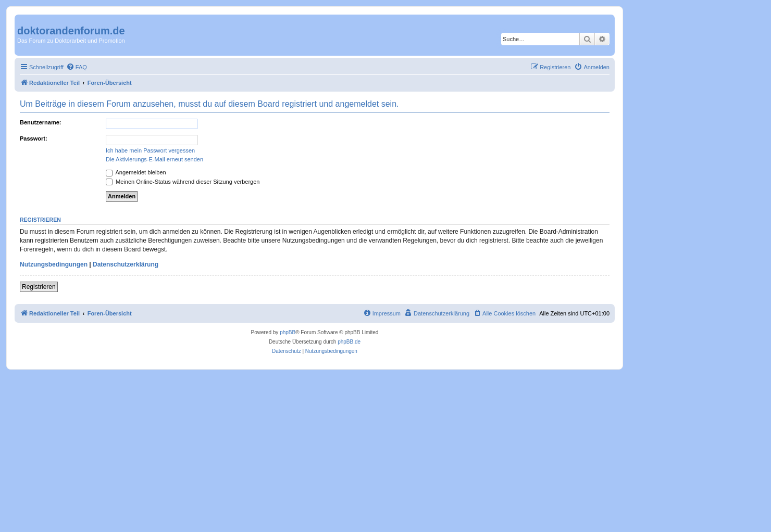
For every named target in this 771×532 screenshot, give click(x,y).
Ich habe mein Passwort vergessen (150, 150)
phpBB (288, 332)
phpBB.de (349, 342)
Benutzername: (40, 122)
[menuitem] (77, 67)
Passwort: (34, 138)
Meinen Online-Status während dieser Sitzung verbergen (183, 182)
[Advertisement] (313, 448)
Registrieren (39, 287)
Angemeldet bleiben (136, 172)
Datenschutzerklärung (126, 264)
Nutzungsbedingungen (54, 264)
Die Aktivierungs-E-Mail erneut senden (154, 159)
